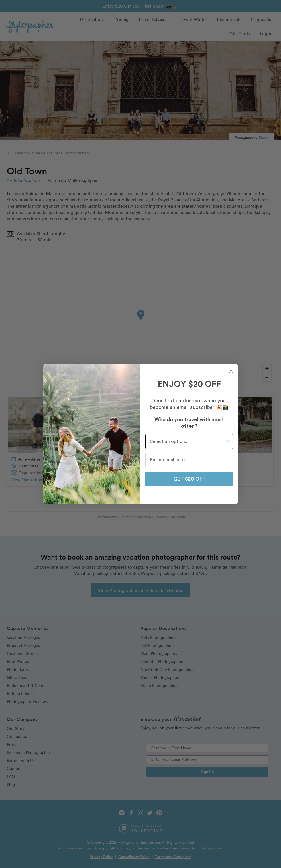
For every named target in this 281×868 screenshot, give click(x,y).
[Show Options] (228, 441)
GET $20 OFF (189, 479)
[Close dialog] (231, 371)
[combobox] (188, 441)
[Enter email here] (189, 460)
